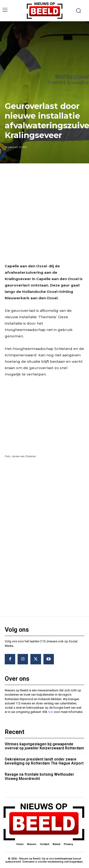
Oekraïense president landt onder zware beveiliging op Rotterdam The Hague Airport (44, 761)
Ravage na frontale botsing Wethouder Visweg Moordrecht (39, 776)
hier (51, 712)
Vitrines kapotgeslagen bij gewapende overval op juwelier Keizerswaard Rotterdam (44, 746)
